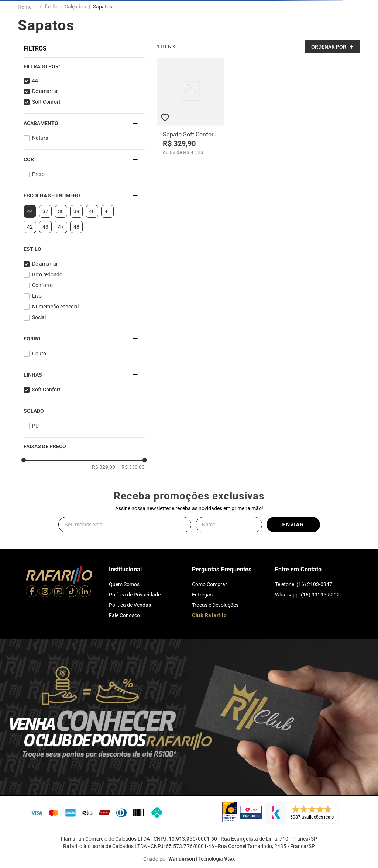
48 (76, 227)
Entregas (202, 595)
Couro (39, 353)
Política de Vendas (130, 605)
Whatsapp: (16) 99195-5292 (307, 595)
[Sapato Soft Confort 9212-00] (190, 106)
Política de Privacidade (135, 595)
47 (61, 227)
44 (35, 80)
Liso (37, 296)
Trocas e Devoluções (215, 605)
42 (30, 227)
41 (107, 211)
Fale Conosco (124, 615)
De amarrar (45, 91)
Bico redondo (47, 274)
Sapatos (103, 7)
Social (39, 317)
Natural (41, 138)
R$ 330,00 (131, 467)
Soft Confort (46, 102)
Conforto (42, 285)
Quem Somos (124, 584)
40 (92, 211)
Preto (38, 174)
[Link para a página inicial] (26, 7)
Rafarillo (48, 7)
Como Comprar (209, 584)
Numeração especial (55, 307)
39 (76, 211)
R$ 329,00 (104, 467)
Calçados (75, 7)
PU (35, 426)
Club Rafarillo (209, 615)
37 (45, 211)
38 (61, 211)
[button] (84, 66)
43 (45, 227)
